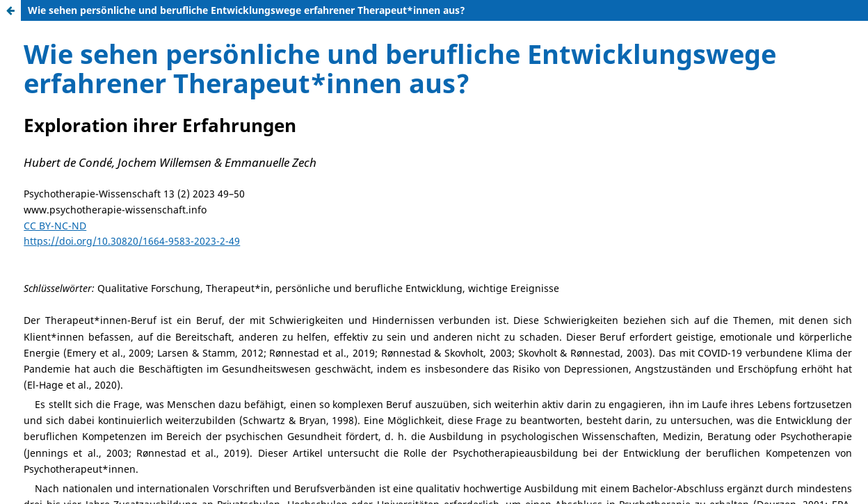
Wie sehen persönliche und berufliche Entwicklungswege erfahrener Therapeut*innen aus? (247, 10)
